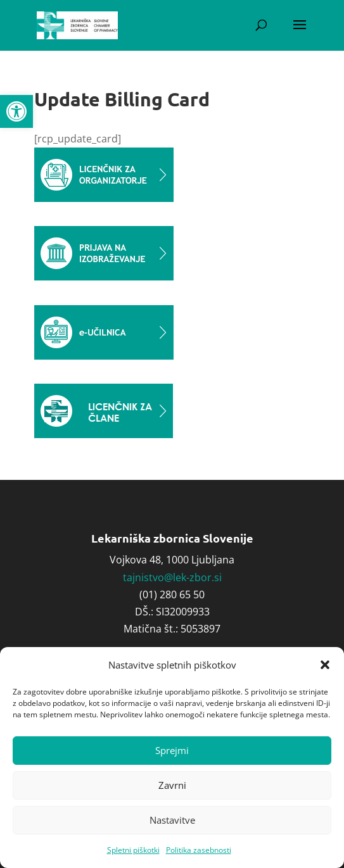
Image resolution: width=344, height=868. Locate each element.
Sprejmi (172, 750)
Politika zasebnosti (199, 850)
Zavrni (172, 785)
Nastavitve (172, 820)
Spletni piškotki (133, 850)
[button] (16, 111)
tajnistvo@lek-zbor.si (172, 577)
